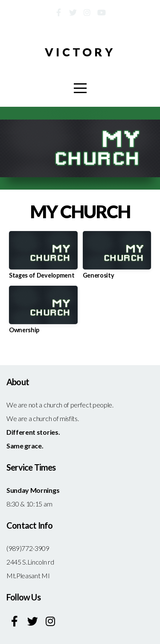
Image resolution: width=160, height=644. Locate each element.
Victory (80, 52)
